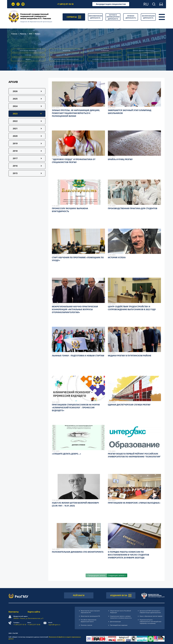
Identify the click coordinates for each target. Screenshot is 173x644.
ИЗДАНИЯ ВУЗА (121, 595)
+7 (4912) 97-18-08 (34, 624)
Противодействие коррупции (119, 625)
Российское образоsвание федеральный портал (89, 621)
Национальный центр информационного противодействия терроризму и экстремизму (150, 622)
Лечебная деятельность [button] (131, 17)
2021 (15, 129)
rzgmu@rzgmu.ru (54, 624)
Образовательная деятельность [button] (95, 17)
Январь (37, 34)
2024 (15, 106)
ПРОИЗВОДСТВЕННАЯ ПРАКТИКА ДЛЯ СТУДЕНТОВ (133, 208)
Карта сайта (34, 612)
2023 (30, 34)
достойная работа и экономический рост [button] (67, 59)
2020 (15, 136)
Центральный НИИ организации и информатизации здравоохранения (150, 612)
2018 (15, 151)
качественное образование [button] (28, 50)
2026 (15, 91)
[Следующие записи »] (117, 575)
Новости (23, 34)
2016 (15, 166)
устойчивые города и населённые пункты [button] (105, 59)
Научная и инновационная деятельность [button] (113, 17)
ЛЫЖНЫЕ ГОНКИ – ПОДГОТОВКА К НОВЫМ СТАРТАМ (78, 356)
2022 (15, 121)
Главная (14, 34)
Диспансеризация (115, 622)
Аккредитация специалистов (111, 4)
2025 (15, 99)
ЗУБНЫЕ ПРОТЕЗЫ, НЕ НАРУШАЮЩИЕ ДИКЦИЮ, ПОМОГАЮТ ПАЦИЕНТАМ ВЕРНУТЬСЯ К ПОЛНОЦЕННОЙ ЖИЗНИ (76, 113)
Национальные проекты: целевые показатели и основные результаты (121, 617)
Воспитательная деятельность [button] (148, 17)
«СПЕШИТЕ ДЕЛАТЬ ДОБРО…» (66, 454)
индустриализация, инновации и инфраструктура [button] (143, 59)
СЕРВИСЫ (74, 17)
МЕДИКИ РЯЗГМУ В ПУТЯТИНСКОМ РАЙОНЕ (130, 356)
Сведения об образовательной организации (36, 22)
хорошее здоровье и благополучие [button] (143, 50)
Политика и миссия (86, 625)
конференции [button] (105, 50)
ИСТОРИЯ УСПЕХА (117, 257)
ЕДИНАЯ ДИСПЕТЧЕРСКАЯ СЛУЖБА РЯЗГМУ (129, 405)
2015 (15, 173)
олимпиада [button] (143, 55)
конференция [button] (105, 55)
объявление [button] (67, 50)
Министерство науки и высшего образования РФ (90, 612)
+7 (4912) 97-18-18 (65, 4)
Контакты (14, 612)
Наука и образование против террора (151, 616)
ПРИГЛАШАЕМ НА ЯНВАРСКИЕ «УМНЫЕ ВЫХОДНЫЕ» (134, 503)
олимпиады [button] (28, 55)
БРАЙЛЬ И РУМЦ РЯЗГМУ (120, 159)
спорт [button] (67, 55)
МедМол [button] (28, 59)
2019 (15, 143)
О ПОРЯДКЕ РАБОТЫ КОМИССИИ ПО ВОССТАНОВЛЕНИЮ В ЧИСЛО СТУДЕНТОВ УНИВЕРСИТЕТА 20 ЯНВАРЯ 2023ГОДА (128, 555)
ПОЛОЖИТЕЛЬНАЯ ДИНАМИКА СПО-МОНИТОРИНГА (78, 552)
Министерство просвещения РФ (90, 616)
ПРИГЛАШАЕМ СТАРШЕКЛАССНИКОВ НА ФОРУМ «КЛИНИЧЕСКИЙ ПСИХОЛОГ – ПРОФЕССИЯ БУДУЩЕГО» (76, 408)
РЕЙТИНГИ (79, 595)
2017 (15, 158)
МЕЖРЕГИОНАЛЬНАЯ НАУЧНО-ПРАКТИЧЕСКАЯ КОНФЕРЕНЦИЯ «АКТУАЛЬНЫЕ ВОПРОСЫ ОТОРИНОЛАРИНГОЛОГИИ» (75, 309)
